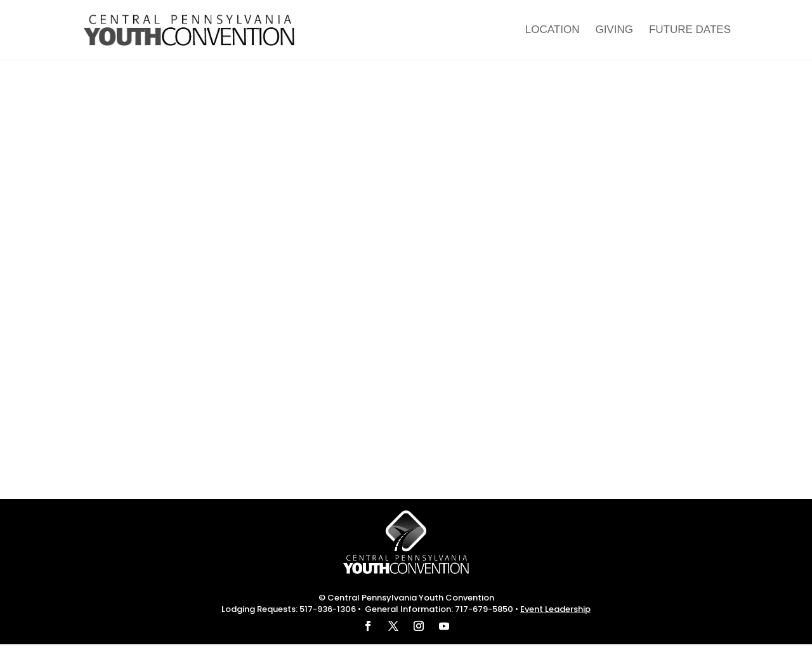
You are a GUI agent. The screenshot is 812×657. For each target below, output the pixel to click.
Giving (614, 30)
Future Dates (690, 30)
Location (553, 30)
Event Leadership (555, 609)
